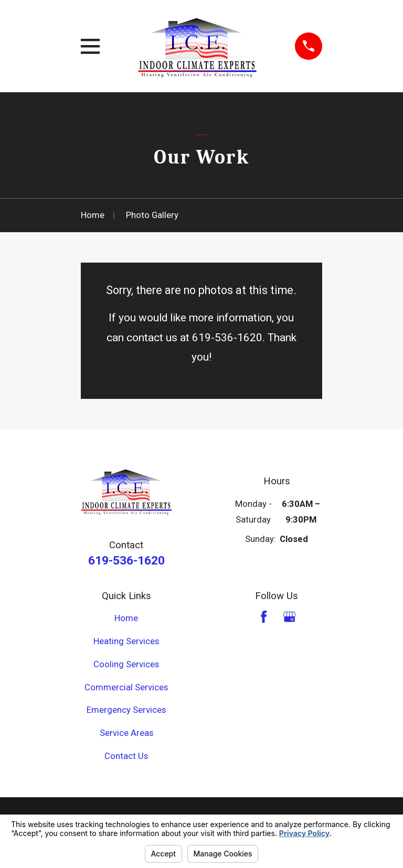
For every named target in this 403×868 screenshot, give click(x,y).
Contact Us (126, 756)
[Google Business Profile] (289, 617)
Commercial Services (126, 687)
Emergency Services (126, 710)
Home (126, 618)
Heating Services (126, 641)
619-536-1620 (126, 561)
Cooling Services (126, 664)
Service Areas (126, 733)
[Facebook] (264, 617)
